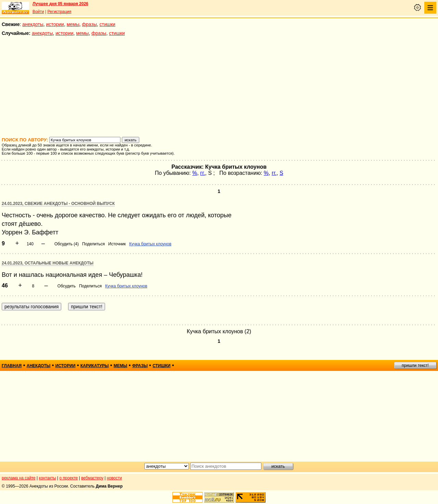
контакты (48, 478)
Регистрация (59, 12)
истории (55, 24)
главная (12, 366)
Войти (38, 12)
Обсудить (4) (67, 244)
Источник (117, 244)
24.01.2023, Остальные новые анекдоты (48, 263)
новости (114, 478)
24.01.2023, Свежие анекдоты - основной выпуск (58, 204)
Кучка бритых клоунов (150, 244)
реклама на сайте (19, 478)
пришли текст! (415, 365)
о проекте (69, 478)
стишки (107, 24)
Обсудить (67, 286)
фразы (89, 24)
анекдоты (33, 24)
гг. (203, 173)
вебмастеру (92, 478)
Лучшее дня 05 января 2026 (60, 4)
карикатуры (95, 366)
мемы (73, 24)
